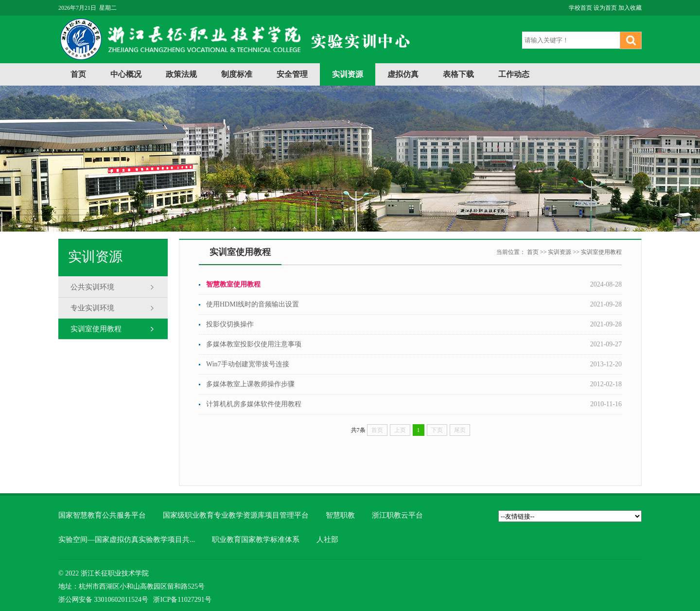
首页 (78, 74)
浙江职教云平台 (397, 515)
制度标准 (237, 74)
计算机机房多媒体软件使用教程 (254, 404)
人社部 (327, 539)
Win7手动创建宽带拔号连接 (248, 364)
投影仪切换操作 (230, 324)
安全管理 (292, 74)
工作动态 (514, 74)
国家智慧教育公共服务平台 (102, 515)
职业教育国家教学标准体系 (256, 539)
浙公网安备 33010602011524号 (103, 600)
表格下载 (458, 74)
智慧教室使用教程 (233, 284)
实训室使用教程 (96, 329)
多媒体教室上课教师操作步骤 (250, 384)
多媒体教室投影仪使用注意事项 (254, 344)
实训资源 (348, 74)
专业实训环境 (92, 308)
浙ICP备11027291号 (182, 600)
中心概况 (126, 74)
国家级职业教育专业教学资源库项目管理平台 (236, 515)
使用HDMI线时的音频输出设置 (253, 304)
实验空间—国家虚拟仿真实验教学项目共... (127, 539)
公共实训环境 (92, 287)
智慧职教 (340, 515)
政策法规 (181, 74)
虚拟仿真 (403, 74)
